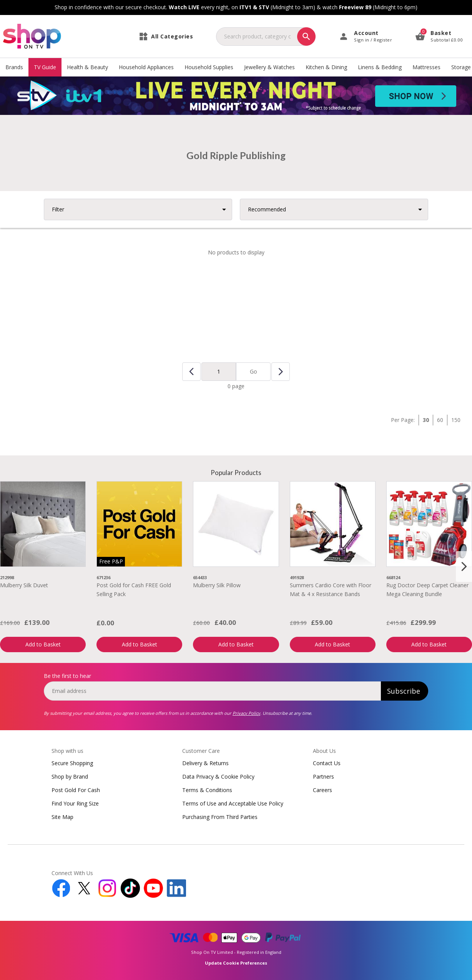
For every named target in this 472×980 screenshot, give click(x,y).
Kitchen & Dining (326, 67)
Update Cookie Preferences (236, 963)
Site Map (62, 817)
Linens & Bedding (380, 67)
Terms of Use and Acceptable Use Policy (233, 803)
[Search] (306, 37)
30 (426, 420)
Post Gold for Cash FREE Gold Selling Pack (134, 589)
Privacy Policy (246, 713)
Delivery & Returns (205, 763)
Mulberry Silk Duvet (24, 585)
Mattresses (426, 67)
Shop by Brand (70, 777)
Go (253, 371)
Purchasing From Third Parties (220, 817)
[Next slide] (464, 566)
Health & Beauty (87, 67)
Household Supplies (209, 67)
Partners (323, 777)
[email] (212, 691)
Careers (322, 790)
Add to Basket (43, 644)
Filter (58, 209)
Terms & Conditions (207, 790)
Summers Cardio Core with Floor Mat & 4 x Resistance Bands (331, 589)
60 (440, 420)
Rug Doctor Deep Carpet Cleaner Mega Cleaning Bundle (427, 589)
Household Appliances (146, 67)
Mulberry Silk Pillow (217, 585)
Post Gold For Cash (76, 790)
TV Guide (45, 67)
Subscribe (404, 691)
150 (456, 420)
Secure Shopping (72, 763)
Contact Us (327, 763)
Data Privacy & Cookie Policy (218, 777)
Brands (14, 67)
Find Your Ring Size (75, 803)
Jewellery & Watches (269, 67)
